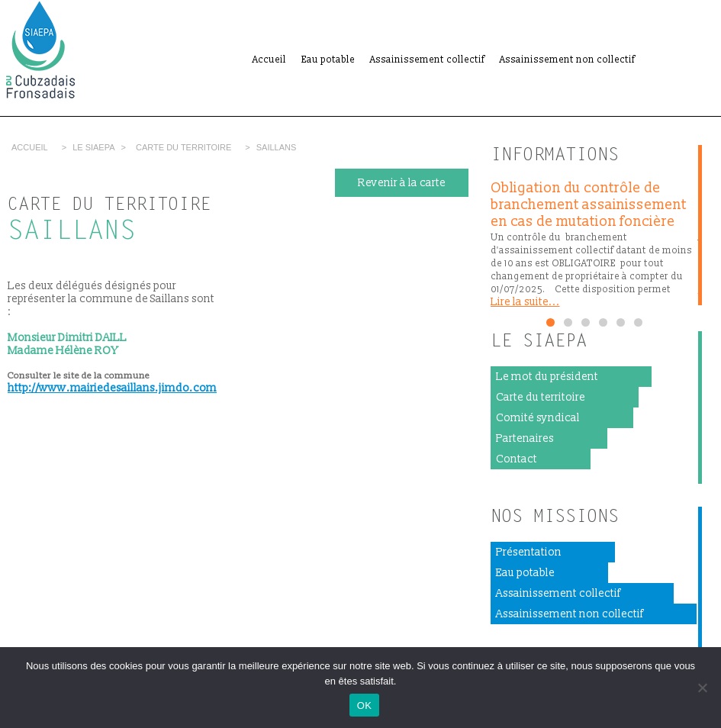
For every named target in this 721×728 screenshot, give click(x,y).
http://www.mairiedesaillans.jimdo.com (112, 388)
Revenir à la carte (402, 183)
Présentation (529, 552)
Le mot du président (547, 377)
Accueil (269, 60)
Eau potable (328, 60)
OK (364, 705)
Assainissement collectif (427, 60)
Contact (517, 459)
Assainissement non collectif (567, 60)
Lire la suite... (525, 302)
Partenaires (525, 438)
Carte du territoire (183, 147)
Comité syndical (538, 418)
